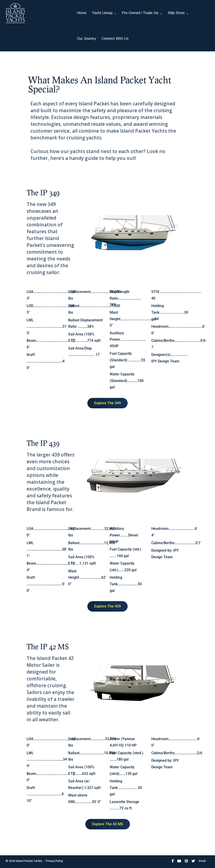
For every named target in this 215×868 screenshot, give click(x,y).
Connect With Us (115, 38)
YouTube (179, 861)
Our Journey (86, 38)
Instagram (186, 861)
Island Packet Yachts (29, 861)
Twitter (193, 861)
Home (82, 13)
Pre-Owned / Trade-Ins (140, 13)
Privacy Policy (54, 861)
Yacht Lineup (102, 13)
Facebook (173, 861)
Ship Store (176, 13)
